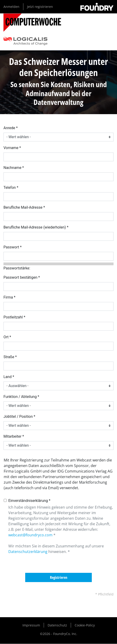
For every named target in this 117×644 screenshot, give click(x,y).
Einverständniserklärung (28, 501)
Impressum (31, 625)
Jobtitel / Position (18, 417)
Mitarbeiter (12, 436)
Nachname (12, 168)
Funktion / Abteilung (20, 397)
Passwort (11, 247)
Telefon (10, 188)
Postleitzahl (13, 317)
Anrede (9, 128)
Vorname (11, 148)
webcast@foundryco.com (30, 535)
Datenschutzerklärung (28, 552)
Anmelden (11, 7)
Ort (6, 337)
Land (8, 377)
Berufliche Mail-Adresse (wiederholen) (35, 227)
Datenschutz (57, 625)
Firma (8, 297)
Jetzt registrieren (40, 7)
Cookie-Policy (85, 625)
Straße (9, 357)
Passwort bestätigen (20, 277)
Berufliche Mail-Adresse (23, 207)
